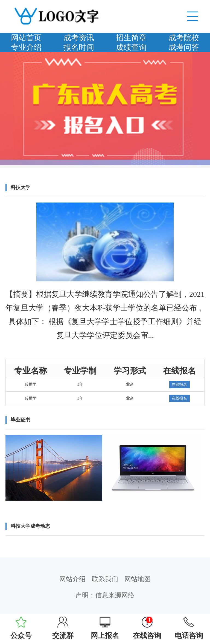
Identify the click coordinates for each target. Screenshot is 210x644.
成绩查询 (131, 47)
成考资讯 (79, 38)
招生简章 (131, 38)
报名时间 (79, 47)
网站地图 (138, 579)
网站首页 (26, 38)
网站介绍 (72, 579)
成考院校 (184, 38)
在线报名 (179, 385)
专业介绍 (26, 47)
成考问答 (184, 47)
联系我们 (105, 579)
